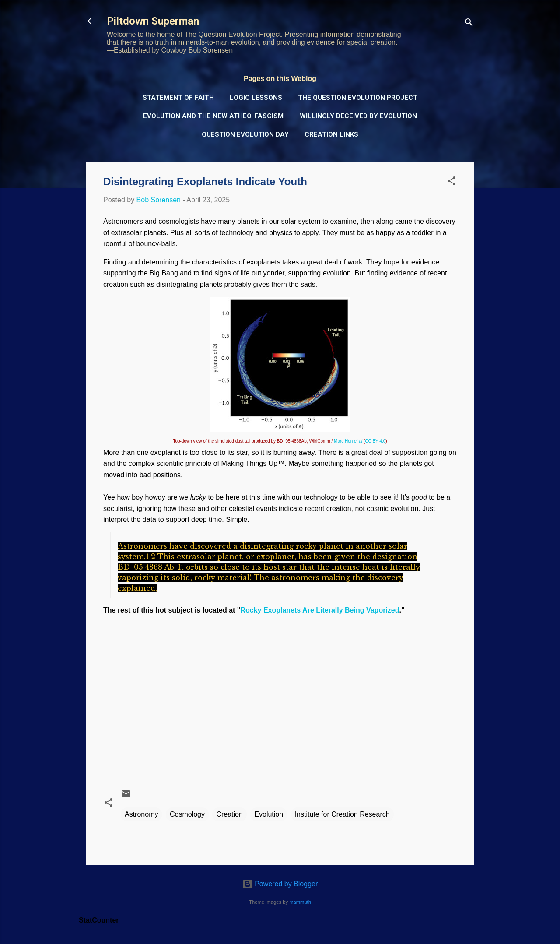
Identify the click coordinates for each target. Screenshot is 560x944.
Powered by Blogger (280, 884)
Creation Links (331, 134)
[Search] (469, 24)
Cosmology (187, 814)
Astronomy (141, 814)
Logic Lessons (256, 98)
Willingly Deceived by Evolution (358, 116)
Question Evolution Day (245, 134)
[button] (451, 182)
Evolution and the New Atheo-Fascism (213, 116)
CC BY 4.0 (375, 441)
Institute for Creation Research (342, 814)
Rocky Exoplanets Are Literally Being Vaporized (320, 610)
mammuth (300, 902)
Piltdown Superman (153, 21)
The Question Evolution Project (358, 98)
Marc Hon (348, 441)
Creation (229, 814)
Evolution (269, 814)
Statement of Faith (178, 98)
